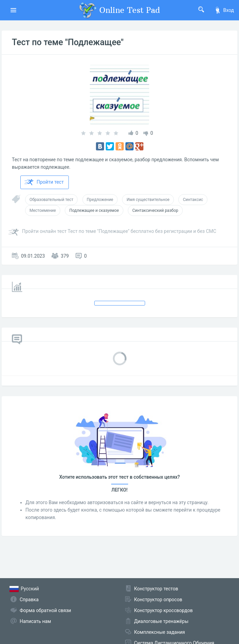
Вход (224, 10)
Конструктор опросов (158, 600)
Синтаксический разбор (155, 210)
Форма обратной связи (45, 610)
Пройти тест (44, 182)
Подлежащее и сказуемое (94, 210)
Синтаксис (193, 200)
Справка (29, 600)
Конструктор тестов (156, 589)
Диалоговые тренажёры (161, 621)
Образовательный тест (51, 200)
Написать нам (35, 621)
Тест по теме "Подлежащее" (68, 42)
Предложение (100, 200)
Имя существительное (148, 200)
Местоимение (43, 210)
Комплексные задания (160, 632)
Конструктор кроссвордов (164, 610)
